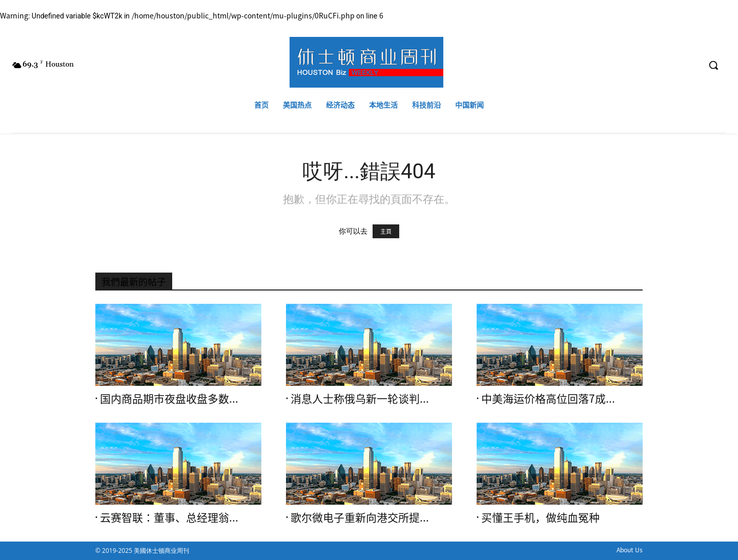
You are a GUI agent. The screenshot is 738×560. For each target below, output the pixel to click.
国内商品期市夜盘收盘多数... (169, 399)
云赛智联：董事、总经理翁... (169, 518)
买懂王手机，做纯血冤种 (540, 518)
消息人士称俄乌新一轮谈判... (360, 399)
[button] (713, 65)
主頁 (386, 231)
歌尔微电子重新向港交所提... (360, 518)
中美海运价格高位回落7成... (548, 399)
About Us (630, 550)
